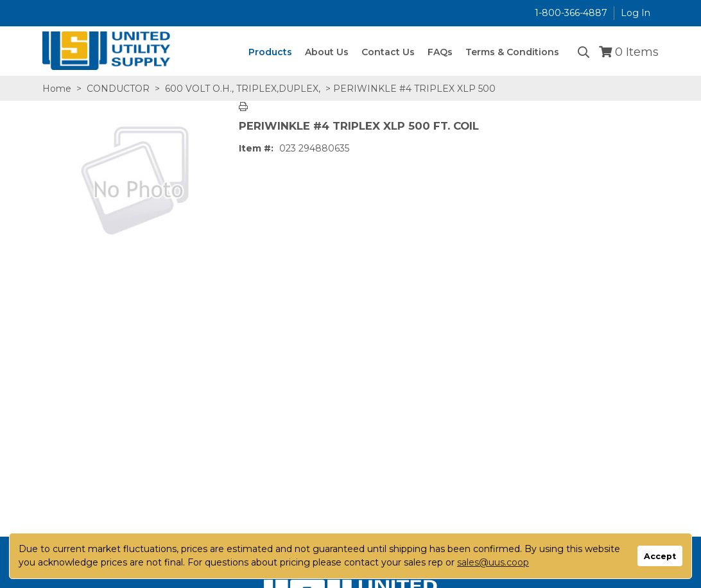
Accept (660, 556)
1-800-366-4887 (571, 13)
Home (57, 89)
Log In (636, 13)
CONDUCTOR (118, 89)
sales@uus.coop (493, 562)
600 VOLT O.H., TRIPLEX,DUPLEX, (243, 89)
